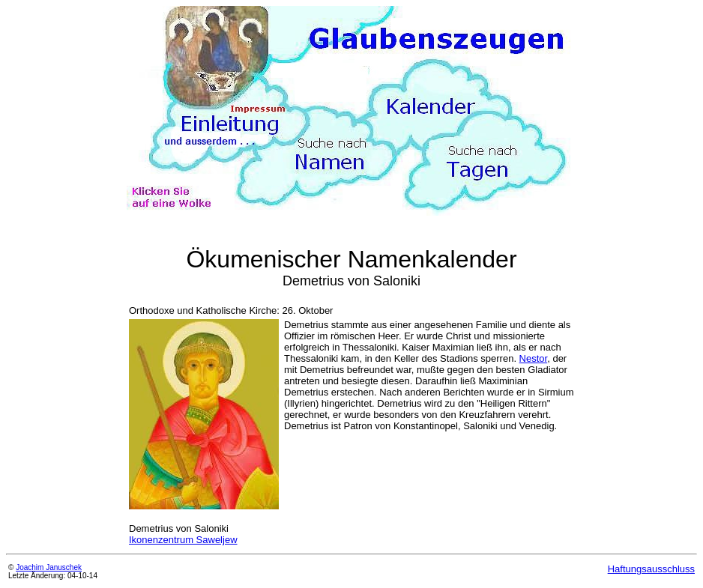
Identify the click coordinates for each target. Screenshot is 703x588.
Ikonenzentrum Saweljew (183, 540)
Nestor (534, 358)
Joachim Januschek (49, 567)
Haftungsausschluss (651, 569)
